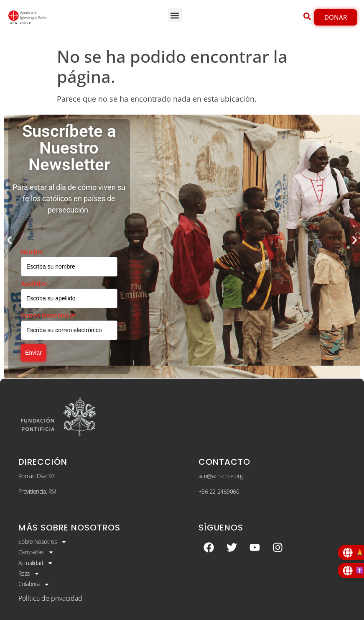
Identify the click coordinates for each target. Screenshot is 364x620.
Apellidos (34, 284)
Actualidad (36, 563)
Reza (29, 574)
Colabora (34, 584)
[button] (175, 15)
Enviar (33, 353)
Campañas (36, 552)
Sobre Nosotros (43, 542)
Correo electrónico (48, 315)
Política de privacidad (50, 598)
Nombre (32, 252)
